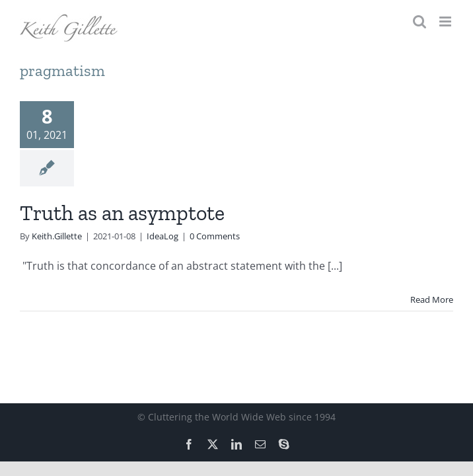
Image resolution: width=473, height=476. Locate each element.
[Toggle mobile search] (419, 21)
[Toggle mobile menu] (446, 21)
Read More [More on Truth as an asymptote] (432, 299)
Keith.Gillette (57, 236)
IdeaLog (163, 236)
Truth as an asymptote (122, 213)
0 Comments (215, 236)
